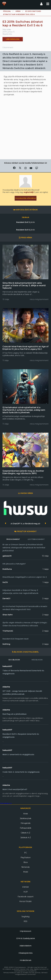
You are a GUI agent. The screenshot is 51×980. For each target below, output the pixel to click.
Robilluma (7, 569)
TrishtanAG (8, 631)
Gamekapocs (6, 803)
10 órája (45, 556)
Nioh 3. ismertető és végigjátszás (18, 755)
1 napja (46, 569)
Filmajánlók (26, 823)
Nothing (6, 644)
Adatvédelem (26, 946)
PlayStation (26, 858)
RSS (26, 921)
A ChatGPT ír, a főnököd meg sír (25, 524)
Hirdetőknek (26, 960)
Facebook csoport (26, 897)
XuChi (5, 582)
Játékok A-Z (26, 838)
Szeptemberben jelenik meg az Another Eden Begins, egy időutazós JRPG (23, 472)
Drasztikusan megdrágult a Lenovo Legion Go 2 (25, 577)
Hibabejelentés (26, 953)
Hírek (18, 11)
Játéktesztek (26, 818)
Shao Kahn (8, 615)
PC (26, 853)
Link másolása (13, 39)
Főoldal (7, 11)
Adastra (6, 687)
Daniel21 (6, 598)
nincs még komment (39, 299)
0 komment (8, 47)
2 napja (45, 598)
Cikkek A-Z (26, 833)
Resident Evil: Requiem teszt (16, 639)
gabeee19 (7, 556)
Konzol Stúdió (26, 901)
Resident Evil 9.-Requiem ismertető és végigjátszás (21, 736)
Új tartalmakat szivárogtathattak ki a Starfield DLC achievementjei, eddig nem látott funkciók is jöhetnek (24, 410)
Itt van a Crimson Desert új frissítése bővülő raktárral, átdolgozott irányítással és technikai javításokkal (24, 548)
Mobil (26, 872)
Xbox (26, 862)
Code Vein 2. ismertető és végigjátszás (21, 772)
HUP (26, 892)
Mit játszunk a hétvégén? (14, 564)
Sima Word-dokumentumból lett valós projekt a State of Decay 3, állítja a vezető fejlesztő (24, 285)
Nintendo (26, 867)
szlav (9, 30)
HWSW (26, 887)
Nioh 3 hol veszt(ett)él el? (15, 789)
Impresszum (26, 931)
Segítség (26, 917)
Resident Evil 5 (26, 222)
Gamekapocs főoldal (4, 4)
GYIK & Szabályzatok (26, 938)
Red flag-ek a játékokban (15, 714)
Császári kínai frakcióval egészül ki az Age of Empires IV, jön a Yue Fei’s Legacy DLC (26, 348)
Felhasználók (26, 828)
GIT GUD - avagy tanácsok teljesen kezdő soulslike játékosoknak (22, 693)
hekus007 (7, 666)
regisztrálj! (29, 192)
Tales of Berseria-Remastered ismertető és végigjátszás (23, 672)
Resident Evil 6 (26, 230)
